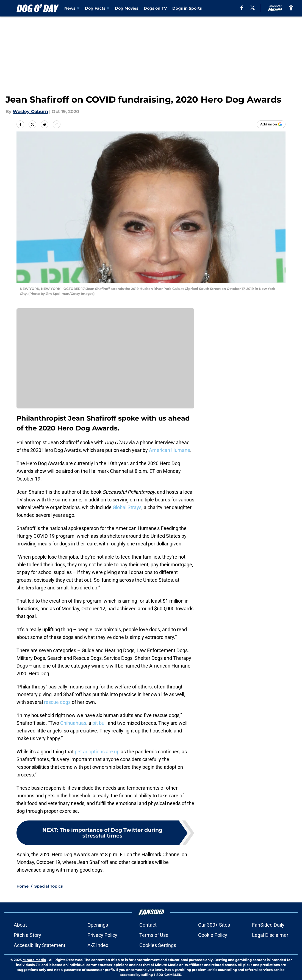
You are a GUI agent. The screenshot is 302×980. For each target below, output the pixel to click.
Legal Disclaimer (270, 935)
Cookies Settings (158, 945)
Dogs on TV (155, 8)
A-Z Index (98, 945)
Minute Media (34, 960)
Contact (148, 925)
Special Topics (49, 886)
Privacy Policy (102, 935)
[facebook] (240, 8)
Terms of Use (154, 935)
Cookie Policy (213, 935)
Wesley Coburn (30, 112)
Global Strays (127, 507)
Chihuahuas (73, 723)
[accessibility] (291, 8)
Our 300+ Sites (214, 925)
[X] (251, 8)
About (20, 925)
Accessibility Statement (40, 945)
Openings (98, 925)
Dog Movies (127, 8)
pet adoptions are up (97, 752)
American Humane (170, 450)
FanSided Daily (268, 925)
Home (23, 886)
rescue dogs (57, 702)
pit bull (99, 723)
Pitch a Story (27, 935)
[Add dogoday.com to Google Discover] (271, 124)
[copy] (57, 124)
